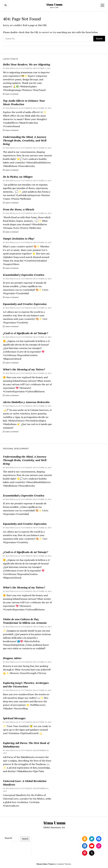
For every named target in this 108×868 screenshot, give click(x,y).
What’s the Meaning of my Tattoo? (24, 369)
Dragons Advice (12, 658)
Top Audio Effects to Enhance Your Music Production (24, 102)
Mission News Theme (45, 864)
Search (8, 838)
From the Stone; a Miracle (19, 209)
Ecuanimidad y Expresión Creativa (24, 275)
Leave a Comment (11, 94)
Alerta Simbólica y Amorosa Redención (26, 402)
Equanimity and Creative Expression (25, 304)
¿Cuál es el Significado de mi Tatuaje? (25, 333)
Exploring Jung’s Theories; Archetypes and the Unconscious (26, 685)
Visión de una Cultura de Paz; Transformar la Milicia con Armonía (25, 621)
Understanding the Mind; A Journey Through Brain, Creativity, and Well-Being (25, 140)
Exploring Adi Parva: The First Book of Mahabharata (26, 745)
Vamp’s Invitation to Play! (19, 239)
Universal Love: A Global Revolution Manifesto (25, 783)
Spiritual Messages (14, 718)
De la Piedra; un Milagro (18, 177)
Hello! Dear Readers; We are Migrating (26, 64)
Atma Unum (54, 4)
